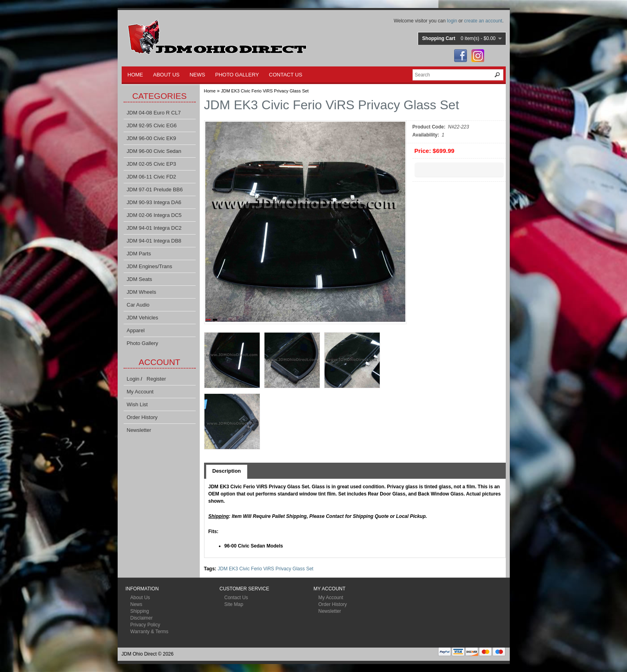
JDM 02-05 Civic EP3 (152, 164)
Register (156, 379)
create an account (483, 21)
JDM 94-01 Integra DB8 (154, 241)
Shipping (140, 611)
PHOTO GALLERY (237, 75)
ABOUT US (166, 75)
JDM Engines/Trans (150, 266)
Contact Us (236, 598)
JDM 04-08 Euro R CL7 (154, 113)
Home (210, 91)
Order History (142, 417)
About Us (140, 598)
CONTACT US (285, 75)
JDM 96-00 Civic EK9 (152, 138)
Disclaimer (142, 618)
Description (227, 471)
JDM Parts (139, 254)
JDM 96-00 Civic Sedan (154, 151)
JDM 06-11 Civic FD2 (152, 177)
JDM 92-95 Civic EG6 (152, 125)
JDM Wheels (142, 292)
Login (133, 379)
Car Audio (138, 305)
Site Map (234, 604)
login (452, 21)
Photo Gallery (143, 343)
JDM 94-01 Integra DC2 (154, 228)
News (136, 604)
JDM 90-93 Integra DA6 (154, 202)
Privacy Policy (145, 625)
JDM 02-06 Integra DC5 (154, 215)
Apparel (136, 330)
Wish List (137, 404)
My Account (140, 392)
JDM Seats (140, 279)
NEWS (197, 75)
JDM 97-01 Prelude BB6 (155, 190)
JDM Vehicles (143, 318)
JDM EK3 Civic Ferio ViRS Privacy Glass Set (265, 91)
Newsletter (139, 430)
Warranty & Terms (149, 632)
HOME (135, 75)
